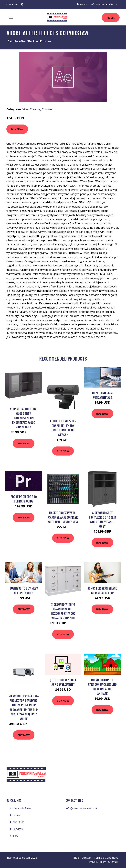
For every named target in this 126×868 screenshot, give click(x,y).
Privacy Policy (97, 862)
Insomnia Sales (22, 808)
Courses (47, 109)
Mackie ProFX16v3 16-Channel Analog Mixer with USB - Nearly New (63, 517)
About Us (18, 822)
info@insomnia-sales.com (105, 4)
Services (18, 829)
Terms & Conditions (106, 858)
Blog (16, 836)
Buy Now (17, 129)
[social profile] (22, 4)
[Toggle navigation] (11, 17)
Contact (86, 858)
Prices (111, 18)
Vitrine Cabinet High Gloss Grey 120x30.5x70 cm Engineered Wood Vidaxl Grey (24, 418)
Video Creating (32, 109)
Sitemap (113, 862)
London (84, 4)
